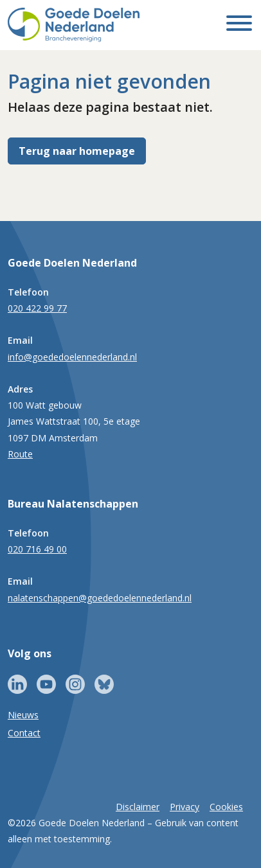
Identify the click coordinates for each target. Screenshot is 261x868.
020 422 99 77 (37, 308)
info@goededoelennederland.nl (72, 357)
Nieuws (23, 715)
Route (20, 454)
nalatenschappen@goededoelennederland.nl (100, 598)
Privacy (184, 807)
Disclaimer (138, 807)
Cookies (226, 807)
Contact (24, 733)
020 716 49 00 (37, 549)
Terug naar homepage (77, 151)
